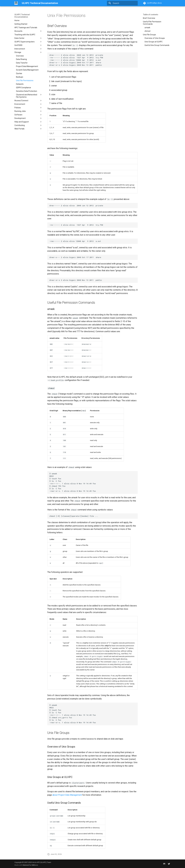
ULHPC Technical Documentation (22, 16)
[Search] (122, 3)
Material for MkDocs (30, 865)
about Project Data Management (67, 795)
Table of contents (151, 15)
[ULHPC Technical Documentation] (16, 3)
